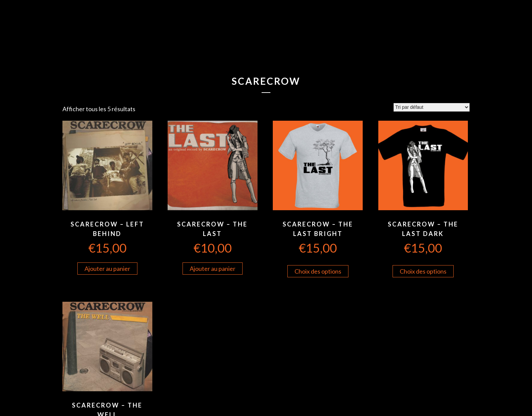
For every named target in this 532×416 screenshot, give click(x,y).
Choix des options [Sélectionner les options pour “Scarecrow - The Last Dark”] (423, 271)
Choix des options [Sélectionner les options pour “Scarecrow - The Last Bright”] (318, 271)
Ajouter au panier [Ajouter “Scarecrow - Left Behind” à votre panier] (107, 269)
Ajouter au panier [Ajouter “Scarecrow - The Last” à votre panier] (213, 269)
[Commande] (432, 107)
